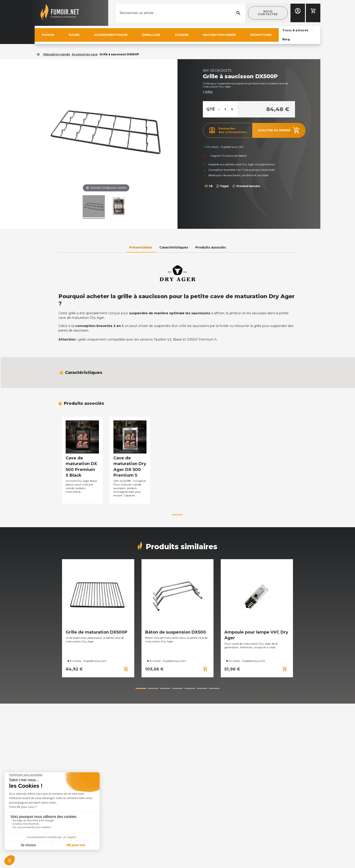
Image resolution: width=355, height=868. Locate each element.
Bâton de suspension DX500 (176, 632)
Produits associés (211, 247)
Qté (211, 109)
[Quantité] (225, 109)
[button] (268, 13)
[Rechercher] (181, 13)
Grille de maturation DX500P (97, 632)
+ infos (208, 92)
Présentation (141, 247)
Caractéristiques (174, 247)
